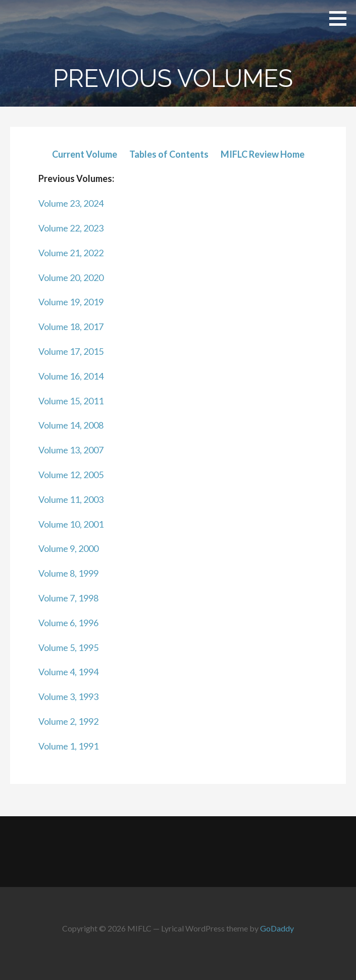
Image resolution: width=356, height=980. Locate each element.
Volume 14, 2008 (71, 425)
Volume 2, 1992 (68, 721)
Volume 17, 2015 (71, 351)
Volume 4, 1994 (68, 672)
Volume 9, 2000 (68, 548)
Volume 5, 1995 (68, 647)
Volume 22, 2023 (71, 228)
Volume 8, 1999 (68, 573)
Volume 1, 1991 (68, 746)
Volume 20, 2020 (71, 277)
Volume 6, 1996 (68, 623)
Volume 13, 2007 (71, 450)
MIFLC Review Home (263, 154)
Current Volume (85, 154)
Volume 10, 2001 (71, 524)
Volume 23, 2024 (71, 203)
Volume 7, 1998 (68, 598)
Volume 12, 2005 (71, 475)
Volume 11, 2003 (71, 499)
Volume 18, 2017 (71, 326)
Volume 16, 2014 (71, 376)
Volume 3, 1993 (68, 696)
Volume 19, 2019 (71, 302)
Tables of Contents (169, 154)
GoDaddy (277, 928)
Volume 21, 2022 (71, 253)
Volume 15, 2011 (71, 401)
